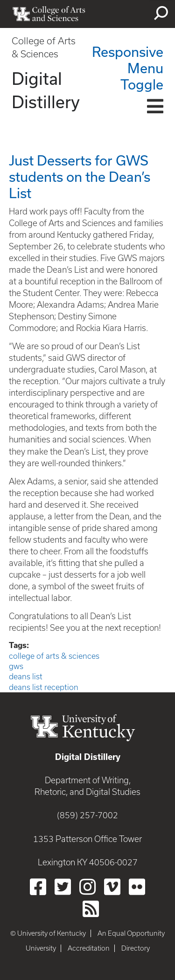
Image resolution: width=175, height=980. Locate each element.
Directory (136, 948)
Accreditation (89, 948)
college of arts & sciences (54, 656)
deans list (26, 676)
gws (16, 666)
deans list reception (44, 687)
